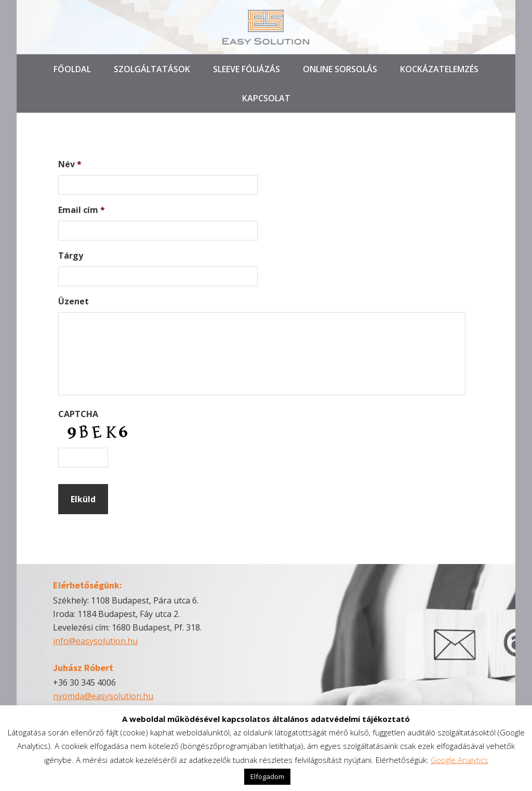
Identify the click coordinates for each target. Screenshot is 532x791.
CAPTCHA (78, 414)
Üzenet (74, 301)
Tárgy (71, 256)
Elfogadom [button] (267, 776)
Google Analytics (460, 760)
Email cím (82, 210)
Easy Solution (266, 27)
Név (70, 164)
